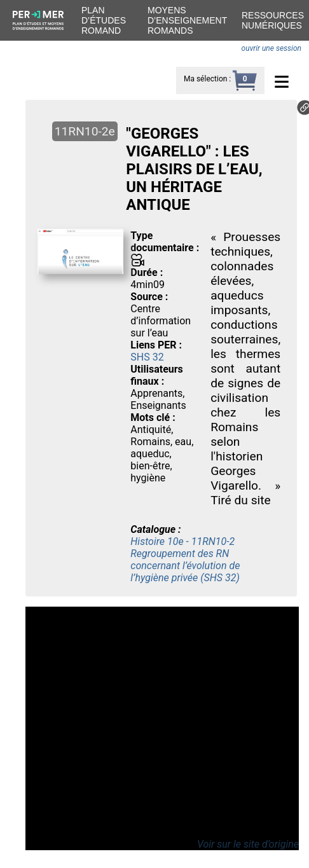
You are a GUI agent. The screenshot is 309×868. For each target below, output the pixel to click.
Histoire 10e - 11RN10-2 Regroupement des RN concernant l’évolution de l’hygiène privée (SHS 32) (185, 560)
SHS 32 (147, 357)
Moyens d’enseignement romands (187, 20)
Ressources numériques (273, 20)
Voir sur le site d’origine (248, 844)
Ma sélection (205, 79)
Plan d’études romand (104, 20)
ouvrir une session (271, 48)
